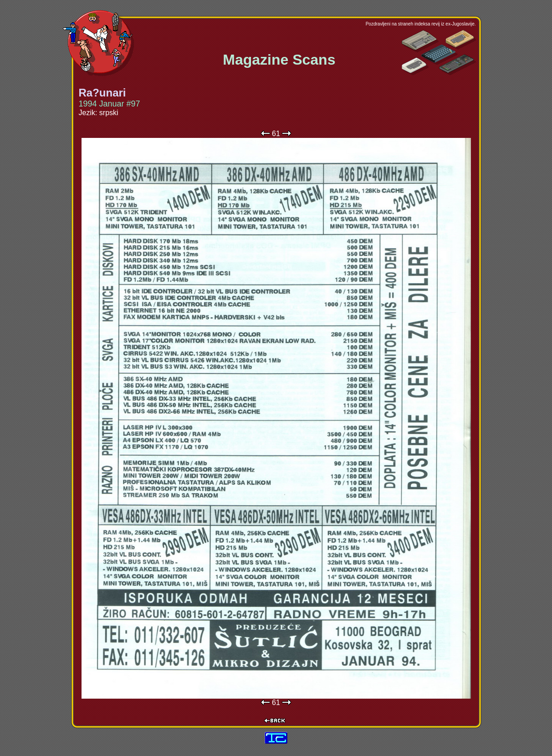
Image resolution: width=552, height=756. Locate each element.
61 (276, 134)
